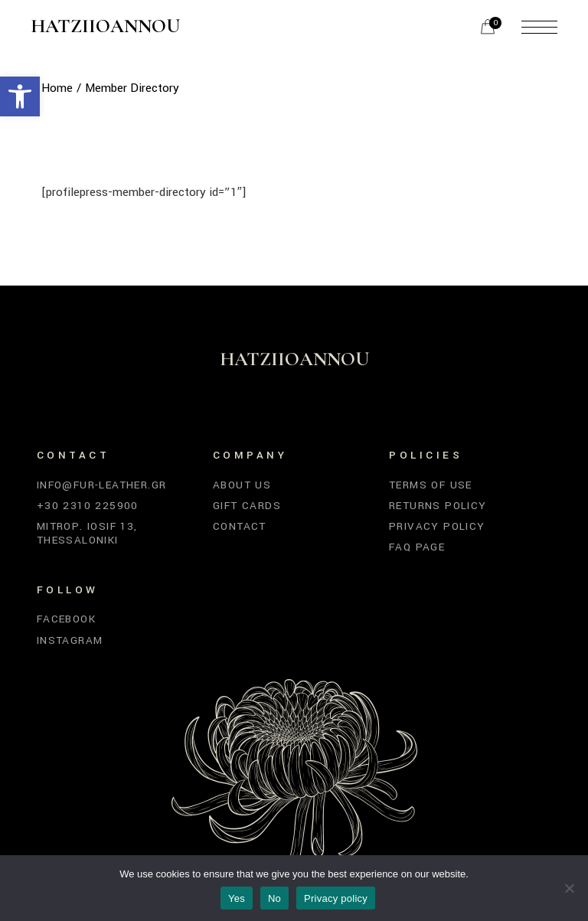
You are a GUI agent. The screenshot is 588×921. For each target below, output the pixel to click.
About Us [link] (242, 485)
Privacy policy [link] (336, 898)
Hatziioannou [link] (105, 27)
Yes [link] (237, 898)
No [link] (274, 898)
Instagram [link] (70, 640)
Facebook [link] (66, 619)
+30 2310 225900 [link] (88, 506)
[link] (20, 96)
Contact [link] (240, 526)
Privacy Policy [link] (437, 526)
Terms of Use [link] (431, 485)
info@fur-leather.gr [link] (102, 485)
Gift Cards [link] (247, 506)
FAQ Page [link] (417, 547)
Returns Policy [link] (438, 506)
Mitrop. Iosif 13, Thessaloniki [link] (87, 533)
